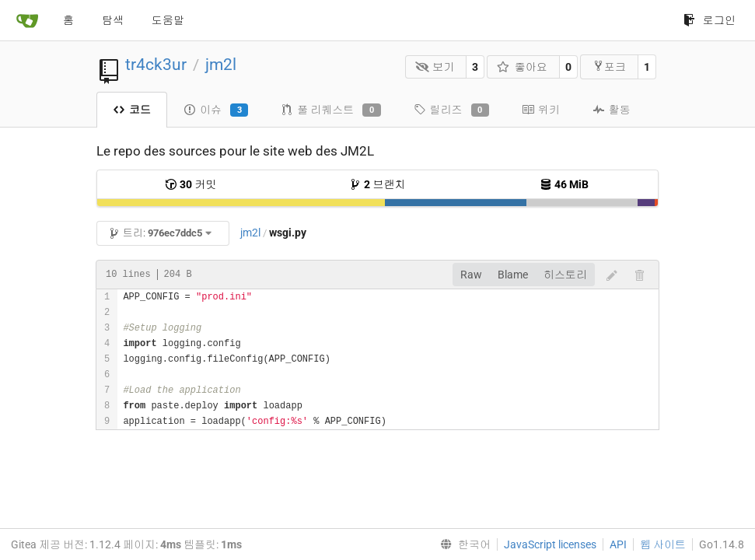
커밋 (190, 184)
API (618, 544)
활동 (612, 110)
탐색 (113, 20)
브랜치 (377, 184)
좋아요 (522, 67)
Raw (471, 275)
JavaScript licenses (550, 544)
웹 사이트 (663, 544)
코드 (132, 110)
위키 (541, 110)
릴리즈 (451, 110)
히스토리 (565, 275)
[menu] (462, 544)
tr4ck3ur (156, 65)
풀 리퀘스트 (330, 110)
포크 (609, 66)
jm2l (221, 65)
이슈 (216, 110)
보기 (435, 67)
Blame (513, 275)
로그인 (710, 20)
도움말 (168, 20)
